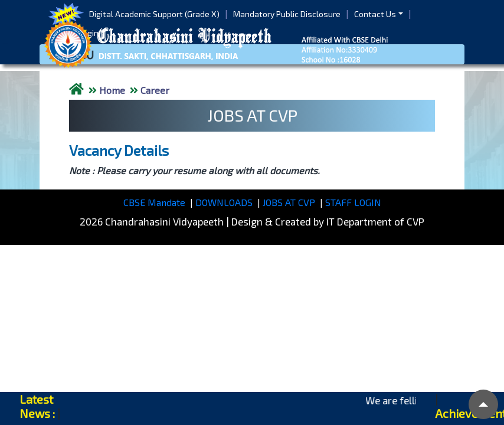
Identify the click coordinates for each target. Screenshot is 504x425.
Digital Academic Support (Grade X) (154, 14)
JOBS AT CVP (289, 202)
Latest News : (37, 406)
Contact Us (375, 14)
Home (112, 90)
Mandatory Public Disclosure (287, 14)
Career (155, 90)
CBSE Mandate (154, 202)
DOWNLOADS (224, 202)
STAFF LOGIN (353, 202)
